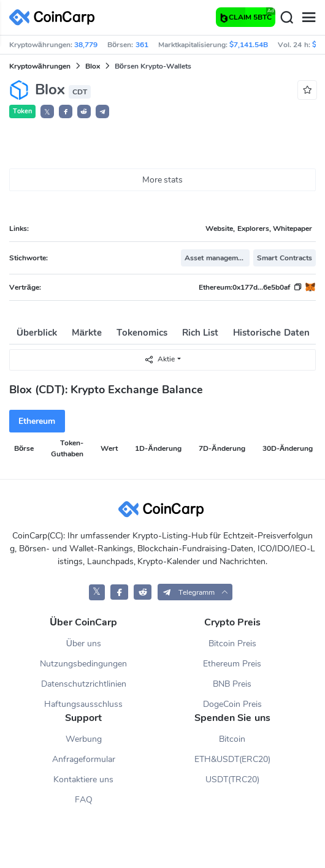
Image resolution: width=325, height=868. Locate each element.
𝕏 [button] (47, 112)
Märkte (87, 333)
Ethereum (37, 421)
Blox (93, 66)
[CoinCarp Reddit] (143, 592)
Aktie (159, 359)
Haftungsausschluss (83, 704)
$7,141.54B (249, 45)
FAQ (84, 800)
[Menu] (308, 18)
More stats (163, 180)
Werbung (84, 739)
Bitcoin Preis (232, 643)
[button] (66, 111)
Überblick (37, 333)
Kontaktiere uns (83, 779)
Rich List (200, 333)
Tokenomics (142, 333)
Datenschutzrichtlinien (84, 684)
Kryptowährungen (40, 66)
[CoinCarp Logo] (55, 17)
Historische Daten (271, 333)
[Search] (286, 18)
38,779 (86, 45)
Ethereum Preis (232, 664)
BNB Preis (232, 684)
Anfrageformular (84, 759)
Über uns (84, 643)
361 (142, 45)
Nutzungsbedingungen (83, 664)
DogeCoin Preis (232, 704)
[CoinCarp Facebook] (119, 592)
